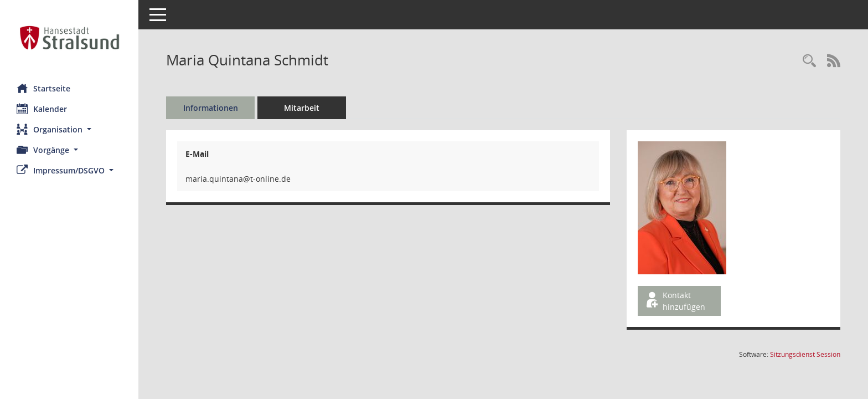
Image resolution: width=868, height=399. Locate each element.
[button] (69, 129)
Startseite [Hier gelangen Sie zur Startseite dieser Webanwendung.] (43, 88)
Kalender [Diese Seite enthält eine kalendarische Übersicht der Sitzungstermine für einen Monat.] (42, 109)
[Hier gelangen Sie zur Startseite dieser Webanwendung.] (69, 38)
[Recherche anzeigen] (809, 61)
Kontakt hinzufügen (675, 301)
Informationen (211, 108)
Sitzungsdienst (805, 354)
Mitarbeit (302, 108)
